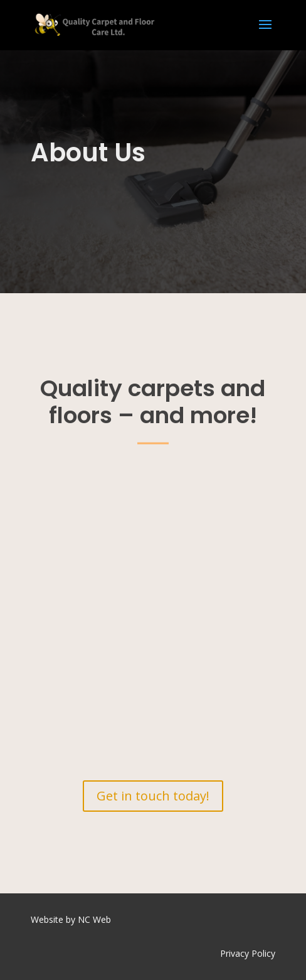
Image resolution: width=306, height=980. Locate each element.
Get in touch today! (153, 796)
